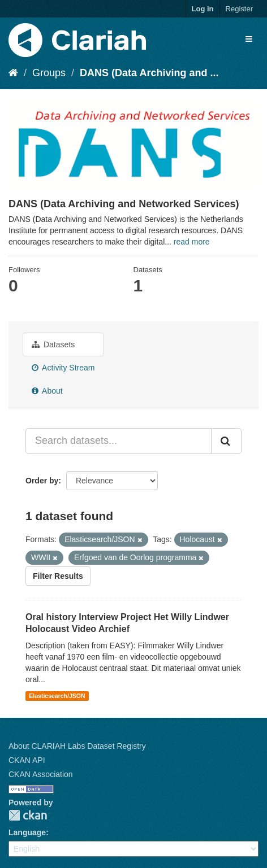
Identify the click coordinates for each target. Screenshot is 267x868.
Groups (49, 73)
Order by (42, 481)
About (47, 391)
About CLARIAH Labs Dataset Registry (77, 746)
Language (27, 832)
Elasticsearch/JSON (57, 696)
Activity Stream (63, 368)
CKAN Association (41, 774)
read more (192, 242)
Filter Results (58, 576)
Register (239, 9)
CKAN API (27, 760)
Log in (203, 9)
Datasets (53, 344)
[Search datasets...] (119, 441)
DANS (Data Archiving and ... (149, 73)
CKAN (28, 815)
